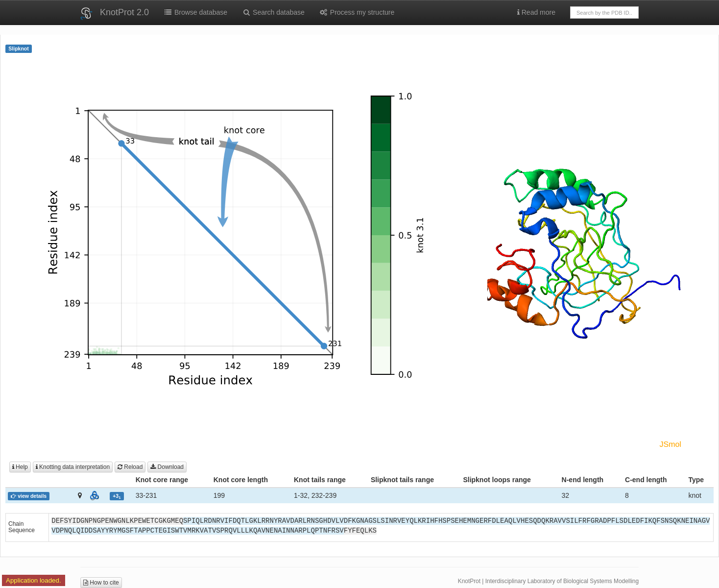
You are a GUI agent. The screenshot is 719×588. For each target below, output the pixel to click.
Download (167, 467)
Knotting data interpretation (73, 467)
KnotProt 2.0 (124, 12)
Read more (536, 12)
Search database (273, 12)
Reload (130, 467)
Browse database (195, 12)
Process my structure (357, 12)
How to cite (101, 583)
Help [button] (20, 467)
